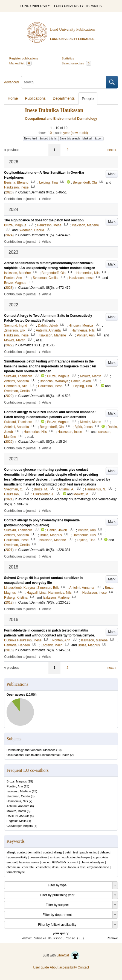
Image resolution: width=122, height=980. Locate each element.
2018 (9, 602)
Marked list (21, 63)
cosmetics (43, 867)
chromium (13, 867)
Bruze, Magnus (17, 781)
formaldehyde (16, 872)
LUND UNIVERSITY (35, 6)
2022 (9, 345)
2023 (9, 288)
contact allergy (53, 852)
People (88, 99)
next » (112, 150)
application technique (76, 857)
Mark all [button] (87, 138)
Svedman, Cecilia (18, 796)
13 (27, 786)
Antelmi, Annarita (18, 806)
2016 (9, 650)
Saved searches (76, 63)
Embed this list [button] (48, 138)
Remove (112, 938)
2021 (9, 499)
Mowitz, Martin (16, 811)
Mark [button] (112, 174)
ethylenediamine (98, 867)
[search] (64, 82)
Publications (35, 98)
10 (50, 133)
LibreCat (68, 955)
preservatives (38, 857)
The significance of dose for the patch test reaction (44, 220)
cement (73, 862)
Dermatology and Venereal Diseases (31, 750)
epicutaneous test (73, 867)
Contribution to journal (20, 199)
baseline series (29, 862)
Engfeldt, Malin (17, 821)
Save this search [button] (70, 138)
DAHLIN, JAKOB (18, 816)
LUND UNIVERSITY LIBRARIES (78, 6)
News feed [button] (30, 138)
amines (55, 857)
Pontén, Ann (15, 786)
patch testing (89, 852)
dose (55, 867)
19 (59, 750)
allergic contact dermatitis (24, 852)
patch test (71, 852)
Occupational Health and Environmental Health (38, 755)
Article (47, 199)
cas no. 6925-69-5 (54, 862)
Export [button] (98, 138)
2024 (9, 235)
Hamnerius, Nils (17, 801)
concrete (28, 867)
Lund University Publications (73, 29)
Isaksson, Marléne (19, 791)
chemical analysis (92, 862)
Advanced (11, 82)
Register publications (24, 58)
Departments (64, 98)
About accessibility (63, 967)
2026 (9, 192)
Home (13, 98)
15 (30, 781)
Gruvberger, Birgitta (20, 826)
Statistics (68, 58)
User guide (41, 967)
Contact (83, 967)
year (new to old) (76, 133)
